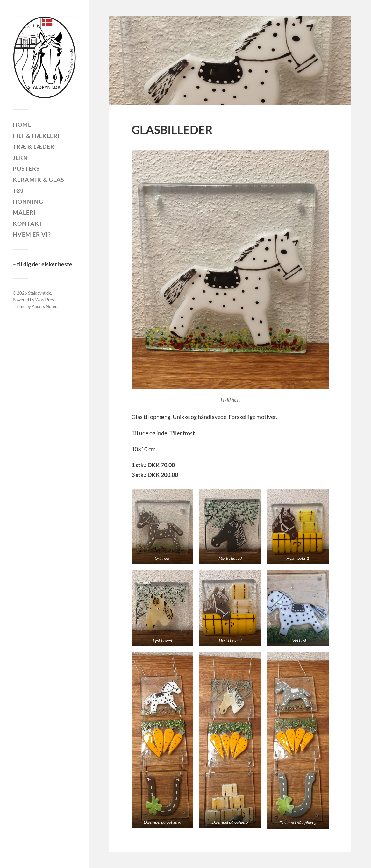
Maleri (24, 212)
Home (22, 125)
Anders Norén (45, 306)
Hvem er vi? (32, 234)
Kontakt (28, 224)
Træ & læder (34, 146)
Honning (28, 202)
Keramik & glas (39, 180)
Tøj (18, 190)
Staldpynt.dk (39, 293)
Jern (20, 158)
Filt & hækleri (36, 136)
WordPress (46, 300)
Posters (26, 168)
